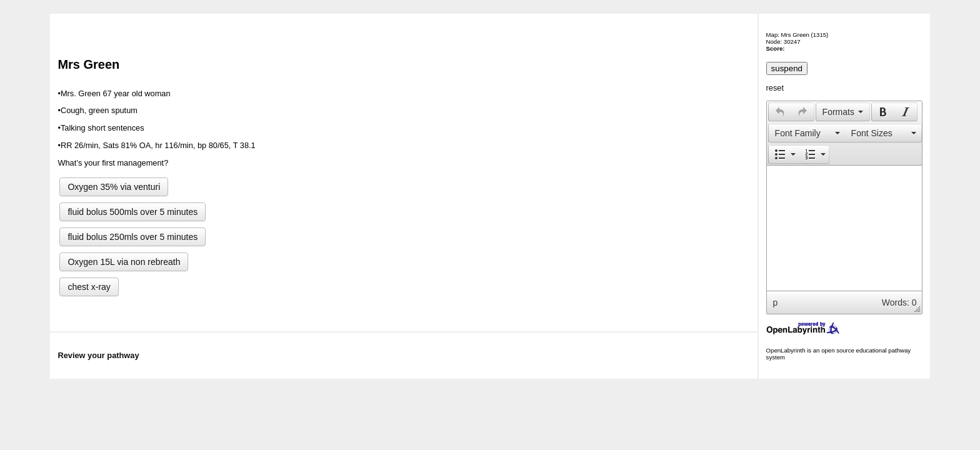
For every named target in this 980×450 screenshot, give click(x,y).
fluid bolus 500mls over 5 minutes (132, 212)
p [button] (776, 302)
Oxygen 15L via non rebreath (124, 262)
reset (775, 88)
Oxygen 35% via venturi (114, 187)
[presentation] (780, 112)
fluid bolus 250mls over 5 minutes (132, 237)
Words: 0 (899, 302)
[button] (780, 112)
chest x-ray (89, 287)
